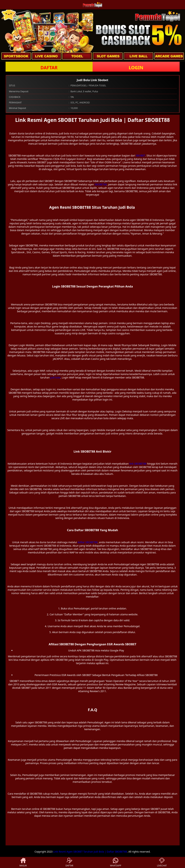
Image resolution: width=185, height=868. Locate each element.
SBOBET (140, 155)
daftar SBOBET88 (88, 542)
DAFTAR (49, 67)
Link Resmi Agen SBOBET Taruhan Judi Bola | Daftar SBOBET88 (90, 852)
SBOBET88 (101, 184)
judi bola (55, 377)
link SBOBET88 (138, 464)
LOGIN (136, 67)
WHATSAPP (116, 862)
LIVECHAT (162, 862)
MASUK (23, 862)
